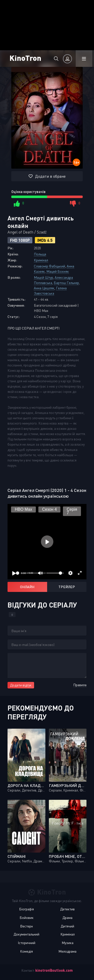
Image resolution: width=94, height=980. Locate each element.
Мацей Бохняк (58, 271)
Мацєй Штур (43, 277)
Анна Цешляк (44, 288)
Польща (40, 254)
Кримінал (41, 260)
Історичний (27, 943)
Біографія (26, 909)
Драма (67, 918)
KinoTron (25, 58)
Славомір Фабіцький (50, 266)
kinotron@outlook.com (54, 970)
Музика (68, 943)
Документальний (26, 934)
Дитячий (67, 926)
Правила (80, 685)
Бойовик (27, 918)
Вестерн (26, 926)
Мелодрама (67, 951)
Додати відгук (21, 685)
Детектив (67, 909)
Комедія (26, 951)
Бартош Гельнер (66, 283)
